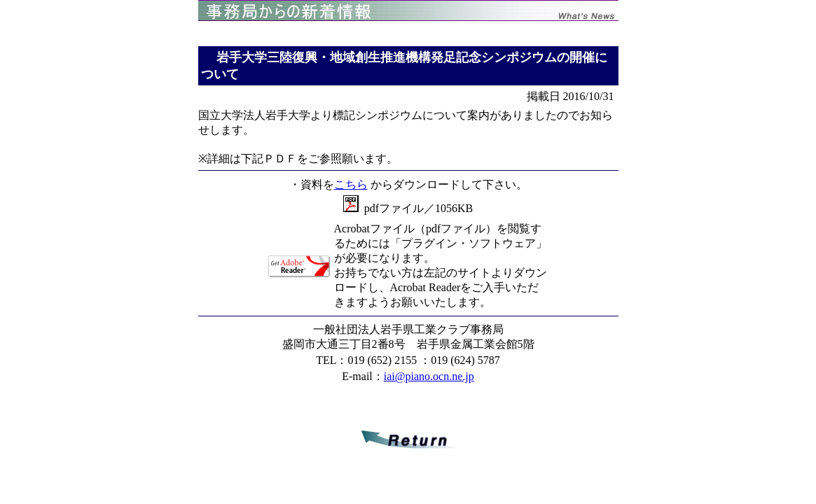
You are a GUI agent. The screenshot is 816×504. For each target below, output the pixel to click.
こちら (351, 184)
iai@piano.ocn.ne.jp (429, 376)
